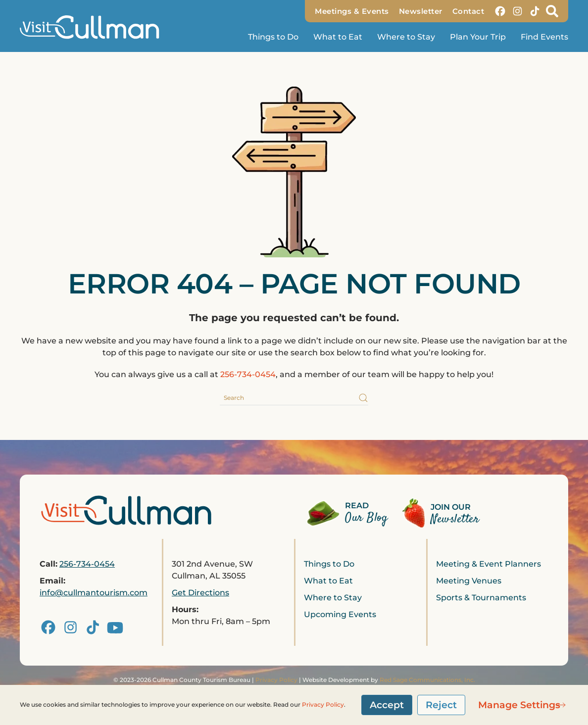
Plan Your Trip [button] (478, 37)
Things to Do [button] (273, 37)
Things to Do (329, 564)
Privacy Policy (276, 680)
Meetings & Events (352, 11)
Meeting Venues (469, 581)
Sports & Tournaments (481, 598)
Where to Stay (406, 37)
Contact (468, 11)
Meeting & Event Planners (489, 564)
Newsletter (421, 11)
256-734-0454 (248, 374)
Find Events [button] (544, 37)
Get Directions (200, 593)
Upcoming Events (340, 614)
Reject (441, 705)
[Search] (294, 398)
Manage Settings (519, 705)
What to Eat (338, 37)
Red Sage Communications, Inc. (427, 680)
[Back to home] (94, 27)
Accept (387, 705)
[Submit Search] (363, 398)
